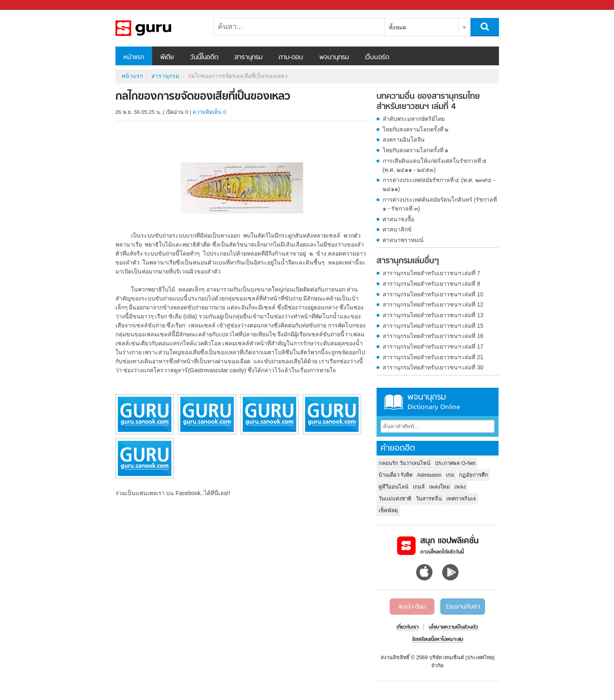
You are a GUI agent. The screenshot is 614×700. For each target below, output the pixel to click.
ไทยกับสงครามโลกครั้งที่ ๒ (416, 129)
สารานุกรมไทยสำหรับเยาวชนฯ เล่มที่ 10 (433, 294)
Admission (429, 475)
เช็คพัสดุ (388, 510)
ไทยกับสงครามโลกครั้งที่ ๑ (416, 150)
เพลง (460, 487)
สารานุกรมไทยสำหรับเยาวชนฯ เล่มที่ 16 (433, 336)
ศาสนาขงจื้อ (398, 219)
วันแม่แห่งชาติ (395, 499)
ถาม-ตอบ (291, 58)
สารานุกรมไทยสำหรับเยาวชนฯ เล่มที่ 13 (433, 315)
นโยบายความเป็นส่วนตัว (453, 627)
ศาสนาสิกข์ (397, 229)
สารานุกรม (248, 58)
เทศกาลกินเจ (461, 499)
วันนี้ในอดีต (204, 58)
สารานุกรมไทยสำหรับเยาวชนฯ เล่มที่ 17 (433, 347)
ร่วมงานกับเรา (463, 607)
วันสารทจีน (429, 499)
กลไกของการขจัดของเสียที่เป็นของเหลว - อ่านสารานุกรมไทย (158, 28)
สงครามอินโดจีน (404, 140)
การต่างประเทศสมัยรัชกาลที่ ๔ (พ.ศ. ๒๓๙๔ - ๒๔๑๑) (439, 184)
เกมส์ (419, 487)
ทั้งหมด (398, 27)
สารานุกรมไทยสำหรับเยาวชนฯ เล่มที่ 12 (433, 304)
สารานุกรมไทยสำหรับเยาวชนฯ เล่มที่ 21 (433, 357)
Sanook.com (24, 5)
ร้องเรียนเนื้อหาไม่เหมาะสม (438, 640)
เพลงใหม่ (440, 487)
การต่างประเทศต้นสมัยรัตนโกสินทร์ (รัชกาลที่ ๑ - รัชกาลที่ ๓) (440, 204)
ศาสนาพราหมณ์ (403, 240)
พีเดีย (167, 58)
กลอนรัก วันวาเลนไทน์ (405, 463)
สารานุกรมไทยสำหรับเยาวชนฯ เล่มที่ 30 (433, 367)
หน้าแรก (134, 58)
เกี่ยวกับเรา (408, 627)
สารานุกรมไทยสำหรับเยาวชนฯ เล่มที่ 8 (432, 284)
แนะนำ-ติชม (412, 607)
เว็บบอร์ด (377, 58)
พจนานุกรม (334, 58)
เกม (450, 475)
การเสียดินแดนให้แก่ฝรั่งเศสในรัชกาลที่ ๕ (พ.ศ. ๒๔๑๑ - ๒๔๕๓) (435, 165)
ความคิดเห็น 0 (209, 112)
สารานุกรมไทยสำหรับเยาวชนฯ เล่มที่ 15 (433, 326)
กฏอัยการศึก (473, 475)
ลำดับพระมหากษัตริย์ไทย (414, 119)
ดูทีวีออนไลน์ (393, 487)
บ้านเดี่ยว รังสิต (396, 475)
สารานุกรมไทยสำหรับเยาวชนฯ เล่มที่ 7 (432, 273)
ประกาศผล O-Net (455, 463)
